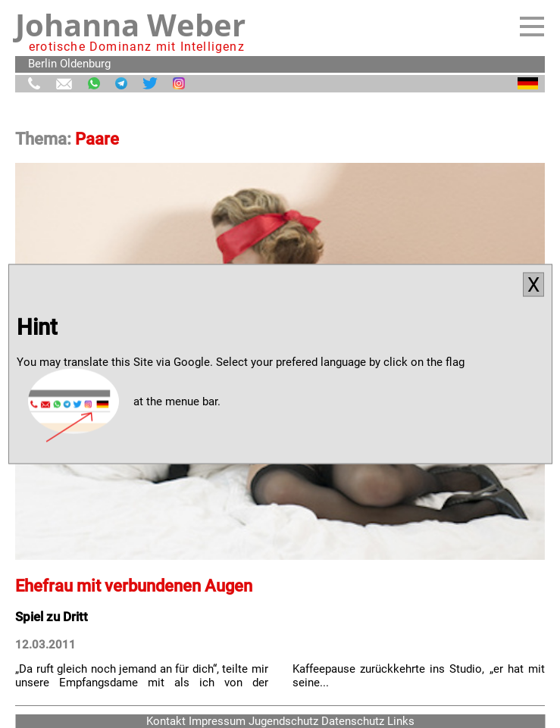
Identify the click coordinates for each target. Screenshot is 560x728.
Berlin (42, 64)
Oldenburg (85, 64)
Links (401, 721)
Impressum (217, 721)
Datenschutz (353, 721)
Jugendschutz (283, 721)
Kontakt (166, 721)
